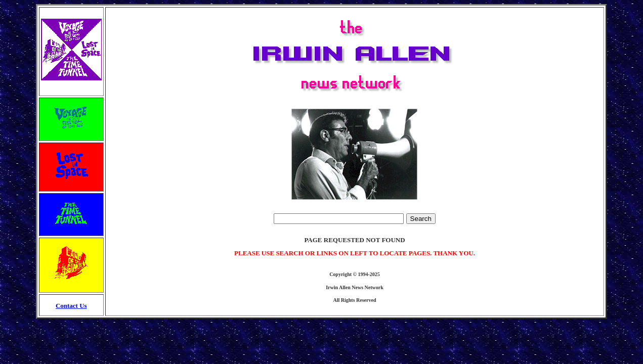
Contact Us (71, 306)
